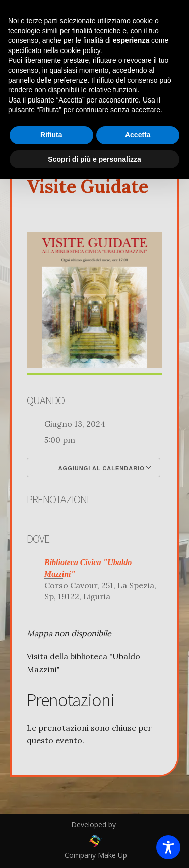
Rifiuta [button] (51, 135)
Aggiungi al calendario (93, 468)
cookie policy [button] (80, 50)
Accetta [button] (138, 135)
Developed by (94, 824)
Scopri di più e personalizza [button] (94, 159)
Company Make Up (95, 855)
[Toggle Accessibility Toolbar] (168, 847)
